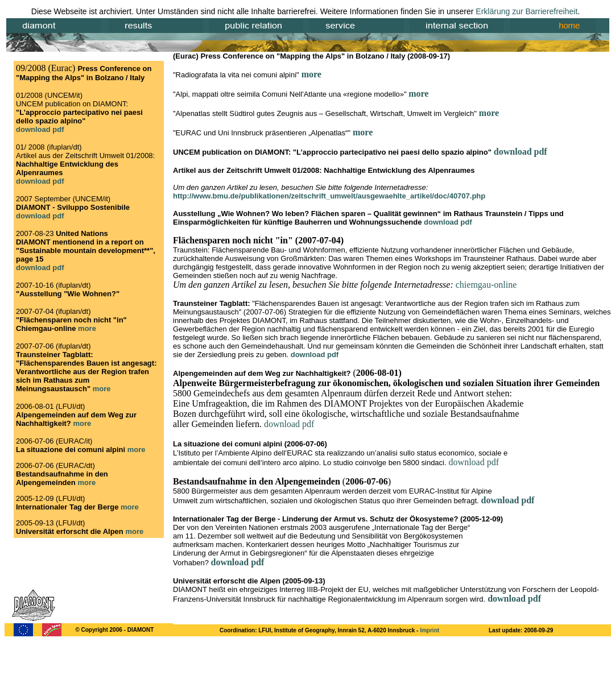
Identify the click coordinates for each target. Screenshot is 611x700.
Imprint (430, 630)
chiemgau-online (486, 285)
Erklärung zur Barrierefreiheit (527, 11)
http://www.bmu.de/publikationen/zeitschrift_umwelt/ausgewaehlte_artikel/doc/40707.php (329, 196)
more (311, 74)
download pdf (521, 152)
